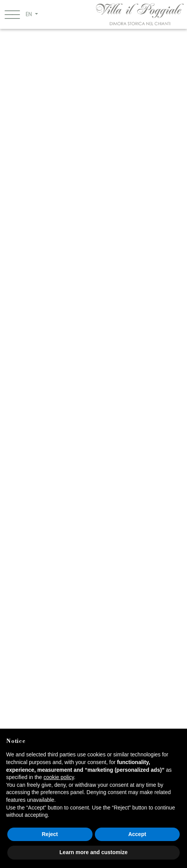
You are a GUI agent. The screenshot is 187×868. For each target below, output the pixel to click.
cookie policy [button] (59, 777)
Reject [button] (50, 834)
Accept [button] (137, 834)
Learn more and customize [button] (93, 852)
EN (30, 14)
